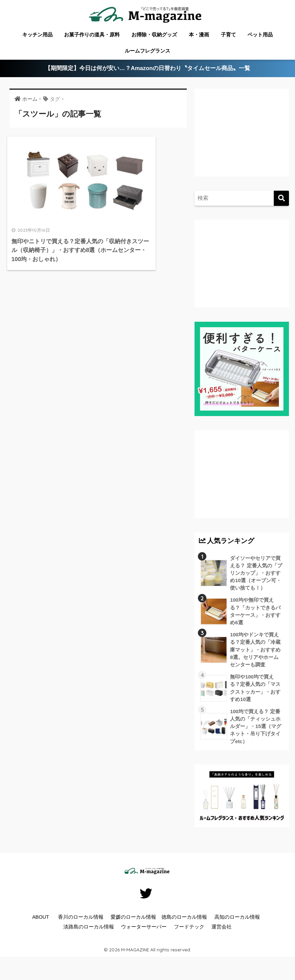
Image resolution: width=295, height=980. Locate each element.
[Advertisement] (239, 138)
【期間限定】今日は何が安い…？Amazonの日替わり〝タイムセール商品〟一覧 (147, 69)
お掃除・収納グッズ (154, 35)
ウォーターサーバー (144, 930)
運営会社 (222, 930)
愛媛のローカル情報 (133, 921)
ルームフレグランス (147, 51)
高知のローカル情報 (237, 921)
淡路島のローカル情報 (89, 930)
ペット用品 (260, 35)
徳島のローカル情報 (184, 921)
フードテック (189, 930)
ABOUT (40, 921)
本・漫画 (199, 35)
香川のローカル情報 (81, 921)
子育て (228, 35)
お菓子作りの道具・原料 (92, 35)
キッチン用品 (37, 35)
